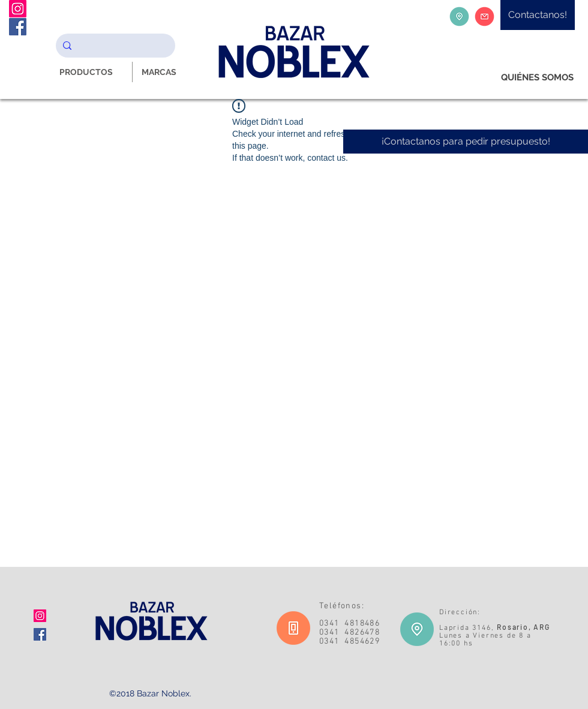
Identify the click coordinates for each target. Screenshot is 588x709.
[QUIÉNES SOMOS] (537, 78)
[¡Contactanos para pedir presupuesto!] (466, 142)
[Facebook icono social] (40, 634)
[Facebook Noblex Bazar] (18, 27)
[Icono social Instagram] (40, 616)
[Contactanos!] (538, 15)
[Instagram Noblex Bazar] (18, 9)
